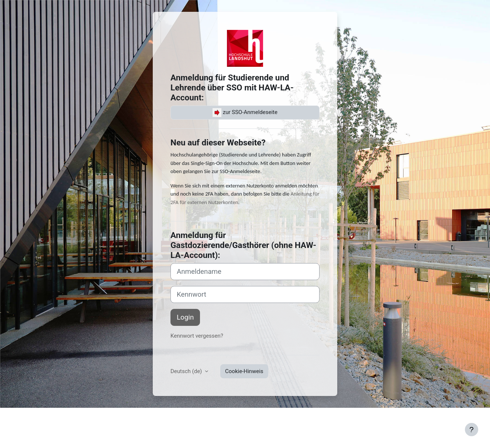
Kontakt (71, 418)
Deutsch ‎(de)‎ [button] (187, 371)
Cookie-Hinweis (244, 371)
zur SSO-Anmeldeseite (245, 113)
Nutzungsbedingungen (112, 418)
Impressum (43, 418)
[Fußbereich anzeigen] (472, 430)
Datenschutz (160, 418)
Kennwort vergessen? (197, 336)
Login (185, 317)
